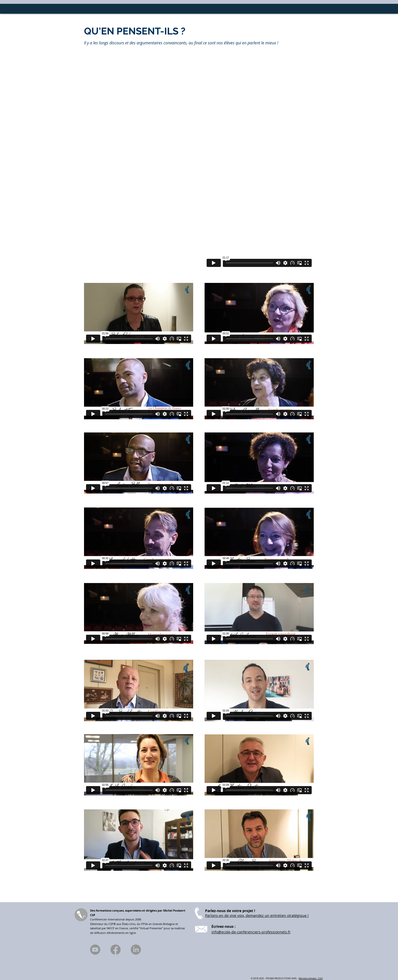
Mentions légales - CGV (311, 978)
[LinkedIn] (136, 950)
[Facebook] (115, 950)
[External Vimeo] (259, 238)
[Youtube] (95, 950)
